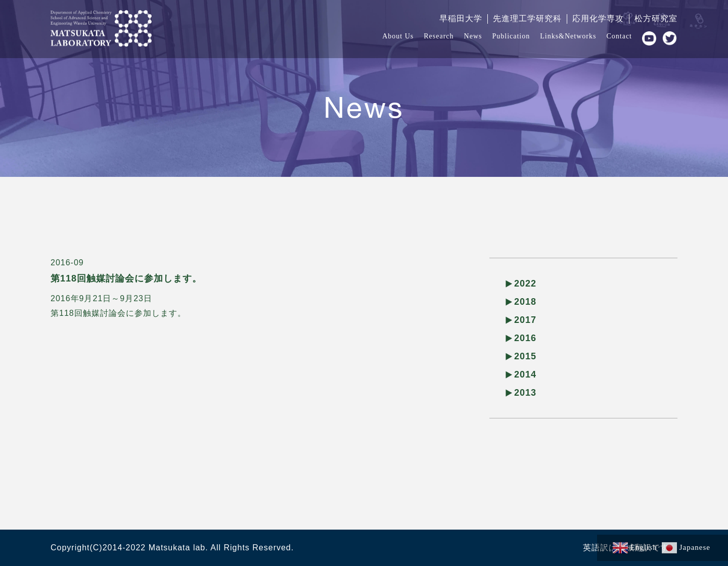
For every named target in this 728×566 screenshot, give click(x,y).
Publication (511, 36)
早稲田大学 (461, 18)
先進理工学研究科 (527, 18)
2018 (525, 302)
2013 (525, 393)
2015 (525, 356)
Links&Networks (568, 36)
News (473, 36)
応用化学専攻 (598, 18)
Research (439, 36)
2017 (525, 320)
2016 (525, 338)
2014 (525, 374)
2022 (525, 284)
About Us (398, 36)
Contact (619, 36)
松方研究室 (656, 18)
